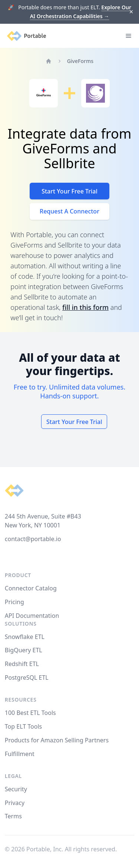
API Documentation (32, 616)
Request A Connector (69, 211)
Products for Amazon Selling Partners (57, 740)
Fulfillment (20, 754)
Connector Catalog (31, 588)
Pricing (14, 602)
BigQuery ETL (24, 650)
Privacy (15, 803)
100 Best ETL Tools (30, 713)
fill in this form (85, 307)
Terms (13, 816)
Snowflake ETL (25, 637)
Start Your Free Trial (69, 191)
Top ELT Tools (23, 726)
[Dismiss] (131, 12)
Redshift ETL (22, 664)
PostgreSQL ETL (27, 677)
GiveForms (80, 61)
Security (16, 789)
